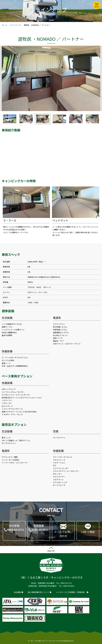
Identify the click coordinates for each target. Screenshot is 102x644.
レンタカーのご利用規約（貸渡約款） (71, 592)
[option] (51, 78)
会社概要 (17, 592)
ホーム (4, 25)
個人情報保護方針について (38, 592)
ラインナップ (15, 25)
